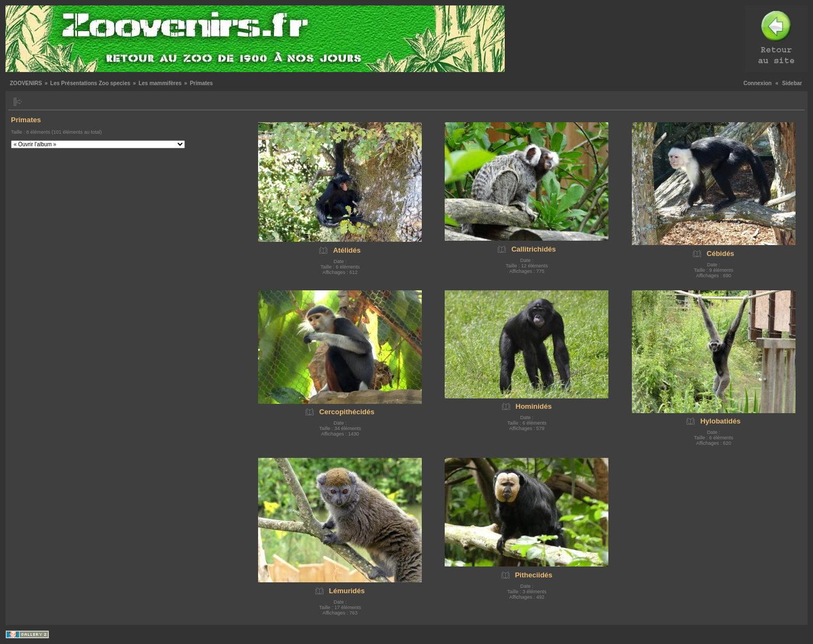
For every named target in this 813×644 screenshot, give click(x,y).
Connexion (758, 83)
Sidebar (792, 83)
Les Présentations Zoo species (90, 83)
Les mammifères (160, 83)
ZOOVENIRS (26, 83)
